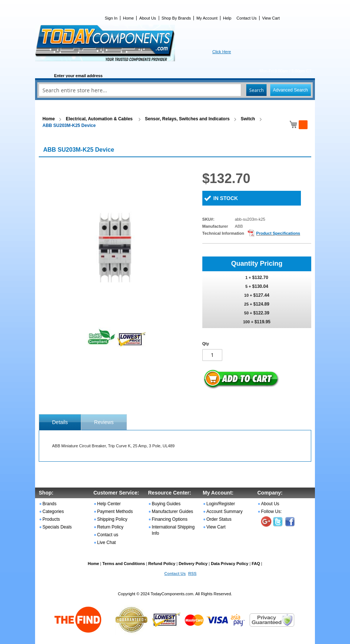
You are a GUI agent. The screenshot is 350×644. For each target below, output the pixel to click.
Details (60, 422)
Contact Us (247, 18)
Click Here (222, 52)
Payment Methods (115, 512)
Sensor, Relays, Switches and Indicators (187, 119)
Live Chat (107, 543)
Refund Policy (162, 564)
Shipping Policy (112, 519)
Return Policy (110, 527)
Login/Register (221, 504)
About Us (147, 18)
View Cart (271, 18)
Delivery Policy (193, 564)
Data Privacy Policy (230, 564)
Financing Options (170, 519)
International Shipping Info (173, 530)
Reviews (104, 422)
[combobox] (175, 90)
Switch (248, 119)
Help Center (109, 504)
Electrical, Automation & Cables (100, 119)
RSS (193, 574)
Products (51, 519)
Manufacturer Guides (172, 512)
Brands (49, 504)
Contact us (108, 535)
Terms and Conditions (123, 564)
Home (128, 18)
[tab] (60, 422)
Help (227, 18)
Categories (53, 512)
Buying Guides (166, 504)
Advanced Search (290, 90)
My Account (207, 18)
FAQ (256, 564)
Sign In (111, 18)
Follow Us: (271, 512)
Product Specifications (278, 233)
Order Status (219, 519)
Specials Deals (57, 527)
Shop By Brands (176, 18)
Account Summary (224, 512)
